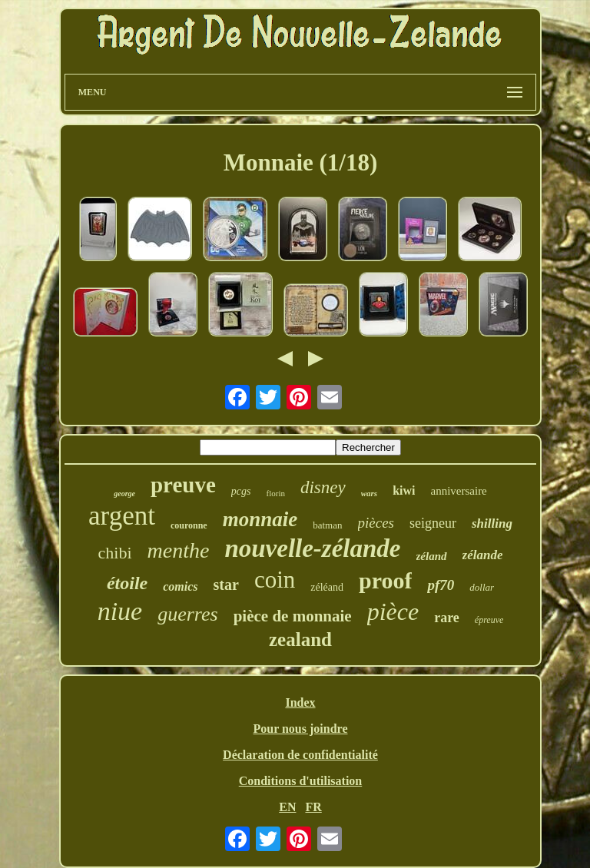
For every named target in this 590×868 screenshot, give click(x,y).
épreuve (489, 620)
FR (313, 807)
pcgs (241, 491)
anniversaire (458, 491)
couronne (189, 525)
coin (275, 580)
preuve (183, 485)
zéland (432, 556)
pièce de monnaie (293, 616)
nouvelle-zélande (312, 548)
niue (120, 611)
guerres (187, 614)
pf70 (441, 585)
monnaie (260, 519)
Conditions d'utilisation (301, 781)
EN (287, 807)
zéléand (327, 587)
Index (300, 702)
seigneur (433, 523)
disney (323, 487)
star (226, 585)
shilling (492, 523)
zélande (483, 555)
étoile (127, 583)
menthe (179, 550)
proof (385, 580)
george (124, 494)
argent (122, 516)
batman (327, 525)
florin (276, 493)
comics (180, 586)
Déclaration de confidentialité (300, 755)
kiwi (404, 490)
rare (447, 618)
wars (369, 493)
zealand (300, 639)
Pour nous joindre (300, 729)
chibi (115, 553)
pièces (376, 523)
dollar (482, 587)
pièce (393, 611)
